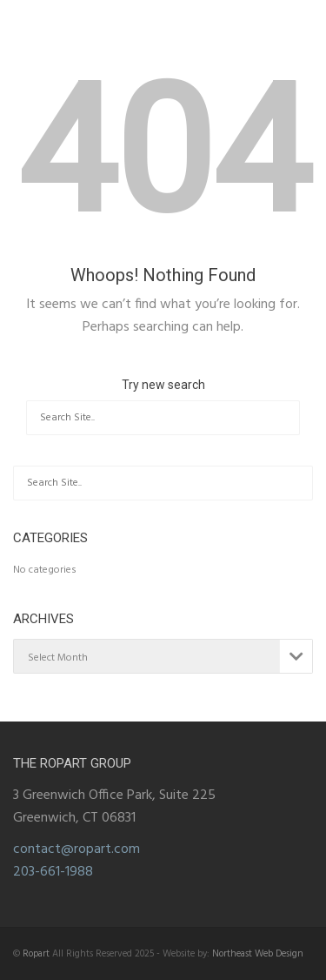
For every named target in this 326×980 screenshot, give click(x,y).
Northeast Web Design (258, 954)
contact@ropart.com (77, 849)
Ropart (36, 954)
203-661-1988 (53, 872)
